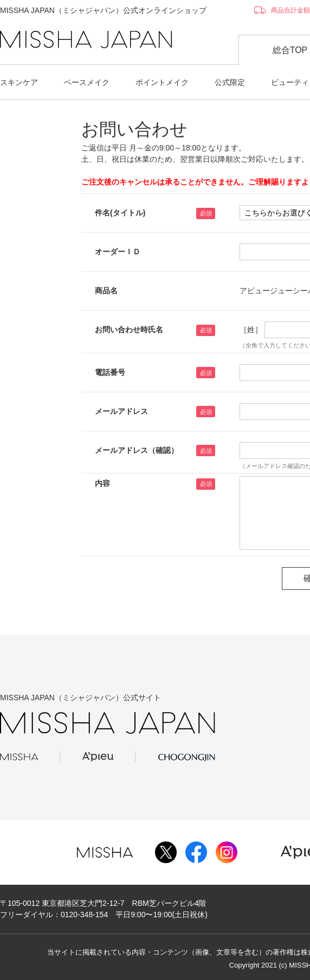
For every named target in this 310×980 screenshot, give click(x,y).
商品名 (106, 291)
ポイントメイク (162, 82)
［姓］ (251, 330)
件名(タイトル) (120, 213)
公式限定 (230, 82)
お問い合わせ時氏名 (129, 330)
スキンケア (19, 82)
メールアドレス (121, 411)
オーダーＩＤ (118, 252)
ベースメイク (87, 82)
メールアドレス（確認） (137, 450)
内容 (102, 483)
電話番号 (110, 372)
